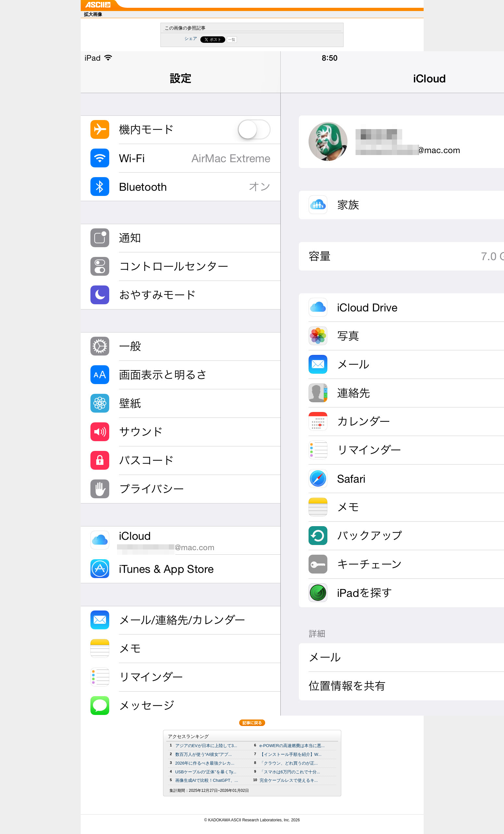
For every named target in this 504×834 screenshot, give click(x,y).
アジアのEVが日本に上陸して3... (206, 746)
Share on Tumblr (276, 40)
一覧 (232, 40)
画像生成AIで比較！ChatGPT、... (207, 780)
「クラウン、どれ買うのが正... (289, 763)
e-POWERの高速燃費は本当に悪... (292, 746)
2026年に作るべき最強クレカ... (205, 763)
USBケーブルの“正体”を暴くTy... (206, 772)
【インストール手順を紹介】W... (291, 754)
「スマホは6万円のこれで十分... (290, 772)
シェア (191, 38)
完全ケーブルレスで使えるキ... (289, 780)
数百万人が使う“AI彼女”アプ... (204, 754)
